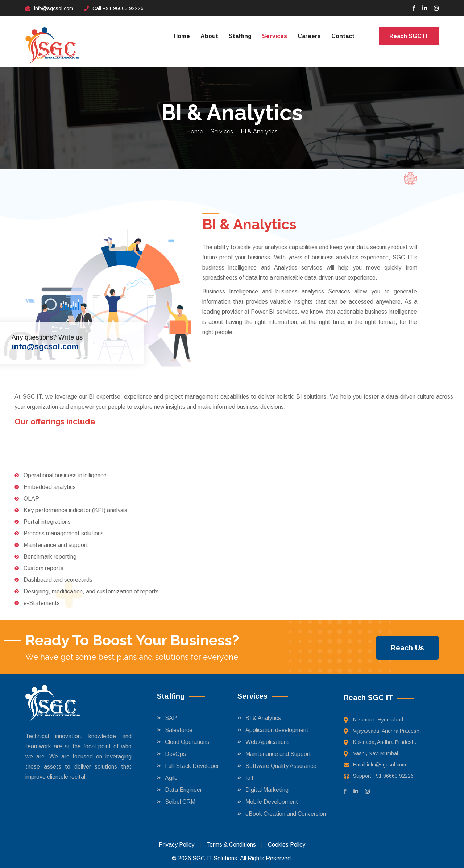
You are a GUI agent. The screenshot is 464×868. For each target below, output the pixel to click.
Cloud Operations (187, 742)
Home (182, 36)
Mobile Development (272, 802)
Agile (171, 778)
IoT (250, 778)
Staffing (240, 36)
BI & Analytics (263, 718)
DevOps (175, 754)
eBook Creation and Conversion (286, 814)
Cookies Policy (287, 845)
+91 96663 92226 (123, 8)
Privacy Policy (177, 845)
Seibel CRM (180, 802)
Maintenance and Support (278, 754)
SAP (171, 718)
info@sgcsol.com (54, 8)
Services (275, 36)
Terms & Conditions (231, 845)
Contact (343, 36)
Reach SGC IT (409, 36)
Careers (309, 36)
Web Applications (268, 742)
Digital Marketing (267, 790)
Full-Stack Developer (192, 766)
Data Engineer (183, 790)
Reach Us (407, 648)
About (209, 36)
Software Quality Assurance (281, 766)
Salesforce (179, 730)
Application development (277, 730)
